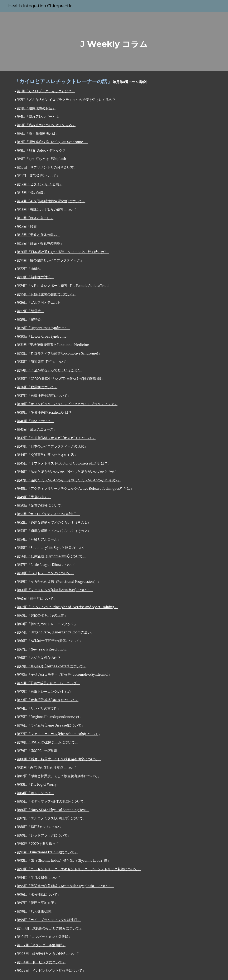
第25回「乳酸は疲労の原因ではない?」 (46, 294)
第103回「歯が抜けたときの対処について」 (50, 954)
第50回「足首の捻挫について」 (41, 505)
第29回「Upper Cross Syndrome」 (43, 328)
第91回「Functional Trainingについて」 (47, 852)
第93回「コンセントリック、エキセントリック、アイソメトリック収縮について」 (79, 869)
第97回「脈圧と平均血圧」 (37, 903)
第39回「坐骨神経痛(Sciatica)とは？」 (46, 413)
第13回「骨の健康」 (32, 193)
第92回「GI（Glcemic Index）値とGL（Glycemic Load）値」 (64, 861)
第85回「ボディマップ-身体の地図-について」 (52, 801)
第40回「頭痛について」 (36, 421)
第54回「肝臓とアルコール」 (39, 539)
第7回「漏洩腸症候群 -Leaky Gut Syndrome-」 (52, 142)
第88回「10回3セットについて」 (41, 827)
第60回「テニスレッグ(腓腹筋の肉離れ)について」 (55, 590)
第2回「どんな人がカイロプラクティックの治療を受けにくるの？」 (68, 100)
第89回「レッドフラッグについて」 (44, 835)
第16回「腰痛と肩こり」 (35, 218)
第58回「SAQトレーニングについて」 (45, 573)
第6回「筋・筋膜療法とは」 (38, 133)
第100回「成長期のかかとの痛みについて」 (50, 928)
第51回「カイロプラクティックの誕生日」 (48, 514)
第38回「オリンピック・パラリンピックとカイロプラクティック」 (67, 404)
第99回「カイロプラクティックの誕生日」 (49, 920)
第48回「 (24, 489)
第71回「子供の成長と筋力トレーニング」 (48, 683)
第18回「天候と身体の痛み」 (38, 235)
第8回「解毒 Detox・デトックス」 (43, 150)
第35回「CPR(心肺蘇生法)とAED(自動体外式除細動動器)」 (61, 379)
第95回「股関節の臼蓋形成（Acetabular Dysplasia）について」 (66, 886)
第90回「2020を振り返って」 (40, 844)
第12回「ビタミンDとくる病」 (40, 184)
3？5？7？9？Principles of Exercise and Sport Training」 (74, 607)
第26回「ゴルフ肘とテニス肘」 (40, 303)
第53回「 (24, 531)
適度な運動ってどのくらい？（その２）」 (62, 531)
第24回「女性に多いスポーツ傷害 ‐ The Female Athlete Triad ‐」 (65, 286)
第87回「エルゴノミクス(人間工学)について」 (52, 818)
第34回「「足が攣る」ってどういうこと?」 (50, 370)
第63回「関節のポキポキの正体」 (42, 615)
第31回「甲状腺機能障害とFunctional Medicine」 (55, 345)
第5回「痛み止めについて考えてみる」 (46, 125)
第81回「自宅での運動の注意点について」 (48, 768)
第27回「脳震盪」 (30, 311)
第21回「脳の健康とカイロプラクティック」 (50, 260)
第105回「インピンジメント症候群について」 (51, 971)
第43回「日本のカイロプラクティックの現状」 (52, 446)
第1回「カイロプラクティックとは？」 (46, 91)
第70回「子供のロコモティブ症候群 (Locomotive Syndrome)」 (64, 675)
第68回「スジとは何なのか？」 (40, 658)
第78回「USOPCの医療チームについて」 (48, 742)
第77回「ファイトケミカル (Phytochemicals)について (58, 734)
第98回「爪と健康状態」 (35, 911)
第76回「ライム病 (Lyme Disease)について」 (51, 725)
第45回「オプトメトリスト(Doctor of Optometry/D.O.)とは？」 (64, 463)
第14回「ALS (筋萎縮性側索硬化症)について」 (51, 201)
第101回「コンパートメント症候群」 (44, 937)
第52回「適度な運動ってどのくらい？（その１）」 (55, 522)
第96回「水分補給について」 (39, 894)
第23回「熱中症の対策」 (35, 277)
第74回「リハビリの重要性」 (39, 708)
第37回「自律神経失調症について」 (44, 396)
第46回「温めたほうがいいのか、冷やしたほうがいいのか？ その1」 (68, 472)
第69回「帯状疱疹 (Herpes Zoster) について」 (52, 666)
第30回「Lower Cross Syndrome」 (43, 336)
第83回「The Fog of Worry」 (38, 785)
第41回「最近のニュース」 (37, 429)
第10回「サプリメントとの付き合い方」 (47, 167)
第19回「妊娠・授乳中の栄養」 (40, 243)
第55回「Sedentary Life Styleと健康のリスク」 (53, 548)
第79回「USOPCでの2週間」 (38, 751)
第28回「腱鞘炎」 (30, 319)
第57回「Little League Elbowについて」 (48, 565)
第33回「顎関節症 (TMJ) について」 (43, 362)
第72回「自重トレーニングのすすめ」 (45, 692)
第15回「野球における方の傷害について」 (48, 210)
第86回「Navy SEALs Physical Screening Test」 (53, 810)
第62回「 (24, 607)
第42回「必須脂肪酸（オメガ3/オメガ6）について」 (56, 438)
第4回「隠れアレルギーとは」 (40, 117)
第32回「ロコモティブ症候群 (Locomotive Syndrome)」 (59, 353)
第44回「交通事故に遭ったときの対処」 (47, 455)
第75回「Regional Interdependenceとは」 (50, 717)
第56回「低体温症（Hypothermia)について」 (51, 556)
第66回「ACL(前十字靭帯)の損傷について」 (50, 641)
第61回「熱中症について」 (37, 599)
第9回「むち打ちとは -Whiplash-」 (44, 159)
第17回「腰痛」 (28, 227)
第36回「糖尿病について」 (37, 387)
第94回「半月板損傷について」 (40, 878)
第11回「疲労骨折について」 (38, 176)
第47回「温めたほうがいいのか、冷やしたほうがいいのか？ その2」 (68, 480)
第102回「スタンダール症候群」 (41, 945)
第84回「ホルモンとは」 (35, 793)
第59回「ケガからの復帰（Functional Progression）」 (59, 582)
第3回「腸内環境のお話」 (36, 108)
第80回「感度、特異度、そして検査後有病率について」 (59, 759)
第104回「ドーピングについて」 (41, 962)
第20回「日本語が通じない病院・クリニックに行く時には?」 (63, 252)
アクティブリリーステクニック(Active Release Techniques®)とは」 (82, 489)
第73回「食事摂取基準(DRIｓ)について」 (48, 700)
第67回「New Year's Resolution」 (43, 649)
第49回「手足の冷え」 (34, 497)
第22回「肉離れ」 (30, 269)
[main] (114, 41)
